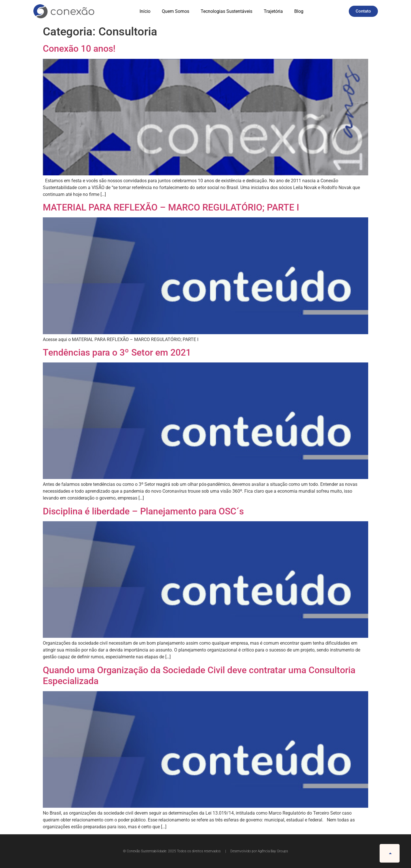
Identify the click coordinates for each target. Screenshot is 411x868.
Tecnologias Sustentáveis (226, 11)
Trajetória (273, 11)
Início (145, 11)
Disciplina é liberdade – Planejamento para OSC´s (143, 511)
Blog (299, 11)
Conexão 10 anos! (79, 49)
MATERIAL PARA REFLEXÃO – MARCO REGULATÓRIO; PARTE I (171, 207)
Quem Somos (176, 11)
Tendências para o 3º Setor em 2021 (117, 352)
